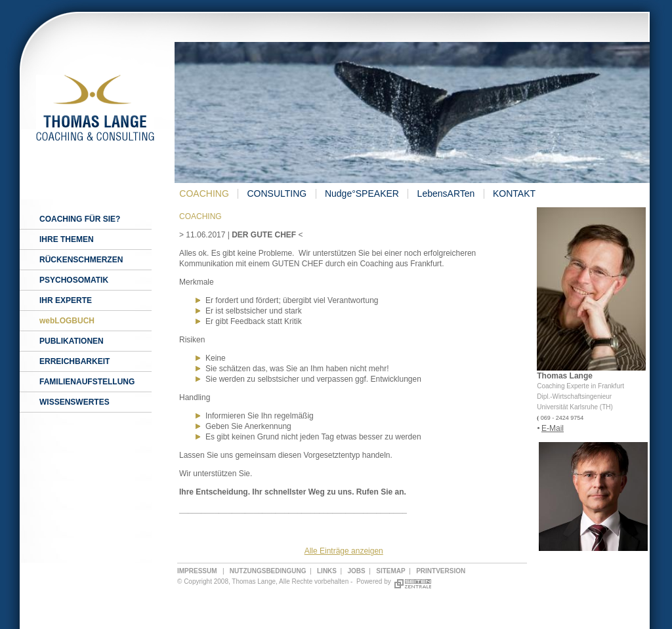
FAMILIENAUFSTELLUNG (87, 382)
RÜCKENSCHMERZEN (81, 260)
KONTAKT (514, 193)
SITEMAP (390, 571)
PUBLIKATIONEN (72, 341)
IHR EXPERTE (66, 300)
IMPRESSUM (197, 571)
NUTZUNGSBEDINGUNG (268, 571)
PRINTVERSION (441, 571)
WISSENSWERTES (74, 402)
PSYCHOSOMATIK (74, 280)
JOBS (357, 571)
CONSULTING (277, 193)
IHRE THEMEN (67, 239)
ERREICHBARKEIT (74, 361)
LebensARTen (446, 193)
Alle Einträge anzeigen (344, 551)
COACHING (204, 193)
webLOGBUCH (67, 321)
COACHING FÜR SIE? (80, 219)
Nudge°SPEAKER (362, 193)
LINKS (327, 571)
